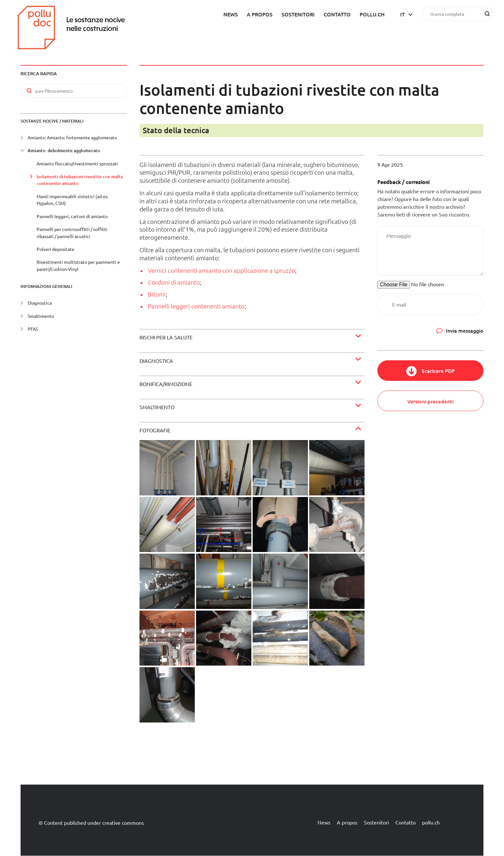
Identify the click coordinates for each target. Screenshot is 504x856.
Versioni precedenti (430, 401)
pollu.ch (372, 14)
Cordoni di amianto (174, 282)
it (402, 14)
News (231, 14)
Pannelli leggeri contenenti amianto (196, 306)
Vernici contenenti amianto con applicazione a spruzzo (221, 270)
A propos (260, 14)
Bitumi (157, 294)
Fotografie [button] (155, 430)
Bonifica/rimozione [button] (166, 384)
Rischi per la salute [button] (166, 337)
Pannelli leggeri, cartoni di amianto (72, 216)
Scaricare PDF (438, 371)
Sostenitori (298, 14)
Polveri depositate (55, 249)
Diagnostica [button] (156, 361)
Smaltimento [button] (157, 407)
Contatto (337, 14)
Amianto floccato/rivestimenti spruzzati (77, 163)
